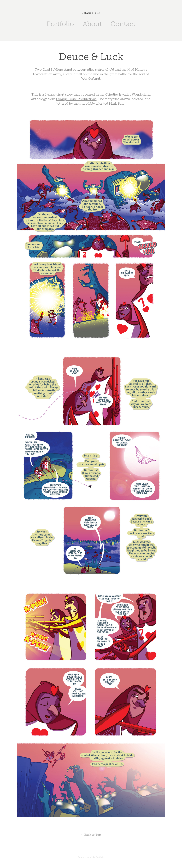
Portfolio (60, 24)
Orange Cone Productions (76, 99)
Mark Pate (117, 103)
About (92, 24)
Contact (123, 24)
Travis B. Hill (91, 13)
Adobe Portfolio (97, 857)
